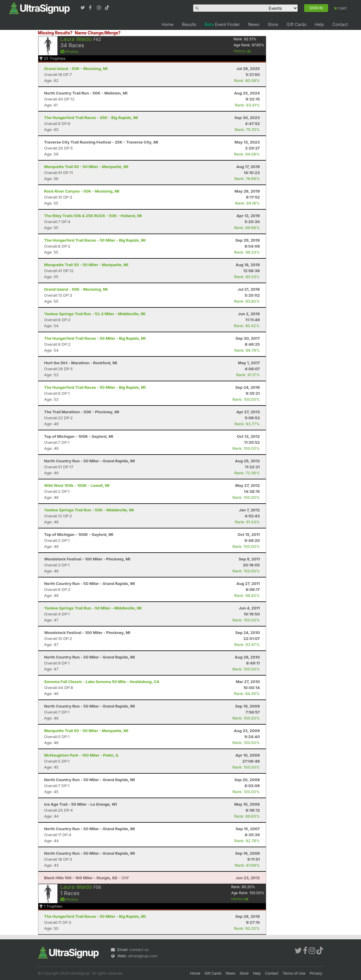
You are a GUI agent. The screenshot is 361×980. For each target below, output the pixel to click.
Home (168, 24)
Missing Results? (55, 33)
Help (319, 24)
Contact (340, 24)
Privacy (316, 973)
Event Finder (222, 24)
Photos (69, 51)
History (242, 51)
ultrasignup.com (143, 956)
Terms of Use (294, 973)
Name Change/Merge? (98, 33)
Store (273, 24)
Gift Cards (296, 24)
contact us (139, 949)
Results (189, 24)
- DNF (87, 878)
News (254, 24)
